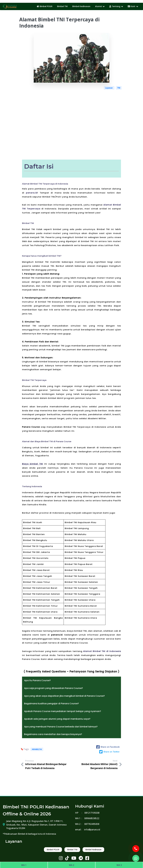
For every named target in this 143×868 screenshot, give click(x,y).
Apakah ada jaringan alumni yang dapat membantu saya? (57, 719)
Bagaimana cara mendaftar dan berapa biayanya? (53, 734)
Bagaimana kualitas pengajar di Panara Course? (51, 704)
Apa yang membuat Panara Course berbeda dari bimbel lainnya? (61, 727)
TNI (119, 88)
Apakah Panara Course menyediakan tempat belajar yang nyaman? (63, 711)
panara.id (32, 193)
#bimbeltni (37, 749)
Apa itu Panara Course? (37, 680)
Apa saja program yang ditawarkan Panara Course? (53, 688)
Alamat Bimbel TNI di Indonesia (102, 651)
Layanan (109, 88)
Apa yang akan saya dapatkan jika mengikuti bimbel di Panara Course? (64, 696)
